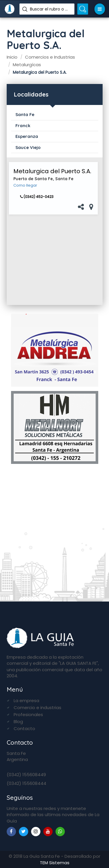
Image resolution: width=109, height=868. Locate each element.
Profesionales (28, 714)
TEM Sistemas (55, 863)
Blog (18, 721)
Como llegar (25, 185)
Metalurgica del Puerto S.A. (52, 171)
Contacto (24, 728)
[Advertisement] (53, 260)
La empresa (26, 700)
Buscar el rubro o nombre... (50, 9)
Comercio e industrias (37, 707)
